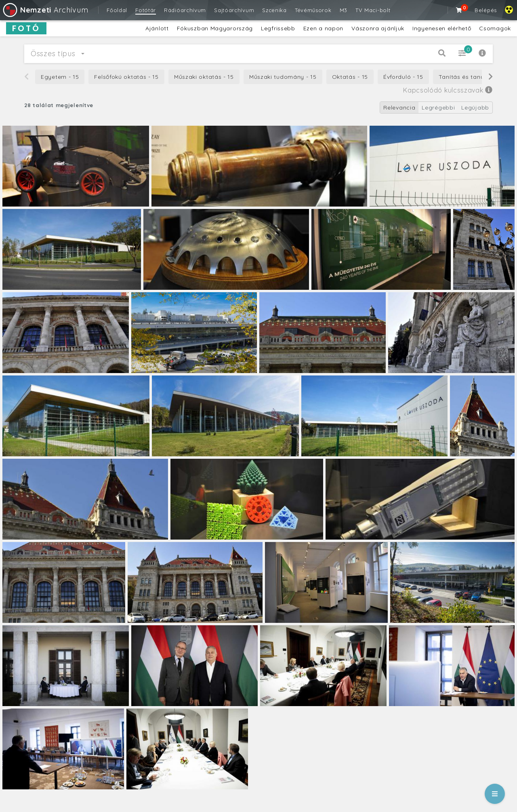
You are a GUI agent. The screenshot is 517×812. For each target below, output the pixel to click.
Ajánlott (157, 28)
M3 (344, 10)
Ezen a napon (323, 28)
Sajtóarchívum (234, 10)
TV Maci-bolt (373, 10)
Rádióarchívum (185, 10)
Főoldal (117, 10)
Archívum (45, 10)
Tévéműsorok (313, 10)
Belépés (486, 10)
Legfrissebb (278, 28)
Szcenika (274, 10)
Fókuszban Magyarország (215, 28)
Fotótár (146, 10)
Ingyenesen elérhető (442, 28)
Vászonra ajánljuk (378, 28)
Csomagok (495, 28)
